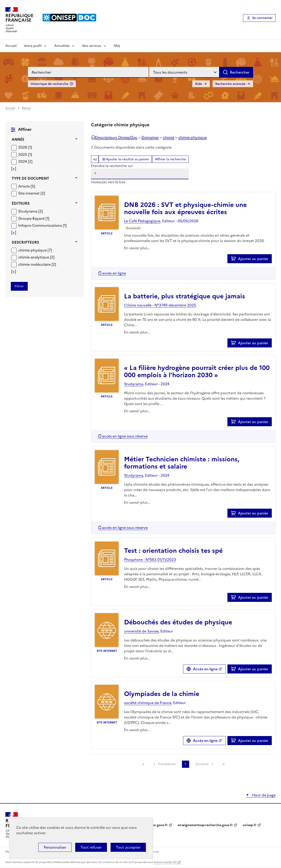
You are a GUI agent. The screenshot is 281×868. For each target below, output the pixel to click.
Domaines (150, 137)
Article (24, 186)
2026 (23, 147)
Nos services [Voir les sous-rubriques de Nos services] (92, 46)
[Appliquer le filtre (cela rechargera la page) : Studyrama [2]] (31, 211)
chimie (169, 137)
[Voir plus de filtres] (14, 169)
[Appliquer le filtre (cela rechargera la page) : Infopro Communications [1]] (42, 225)
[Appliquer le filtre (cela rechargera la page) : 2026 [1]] (25, 147)
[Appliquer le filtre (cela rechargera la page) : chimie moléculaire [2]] (37, 264)
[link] (143, 764)
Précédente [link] (167, 764)
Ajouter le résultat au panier (128, 159)
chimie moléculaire (35, 264)
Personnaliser (55, 847)
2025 (23, 154)
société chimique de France (148, 703)
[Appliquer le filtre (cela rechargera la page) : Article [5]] (27, 186)
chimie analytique (34, 257)
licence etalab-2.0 (165, 862)
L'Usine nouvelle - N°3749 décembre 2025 (160, 305)
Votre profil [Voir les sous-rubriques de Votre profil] (33, 46)
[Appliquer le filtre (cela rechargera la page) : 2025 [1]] (25, 154)
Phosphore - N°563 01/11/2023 (150, 560)
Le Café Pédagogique (142, 221)
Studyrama (28, 211)
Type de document (30, 178)
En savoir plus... (137, 248)
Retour (26, 108)
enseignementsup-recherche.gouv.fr (205, 825)
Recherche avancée (230, 84)
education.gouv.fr (154, 825)
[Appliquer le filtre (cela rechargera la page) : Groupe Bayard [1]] (34, 218)
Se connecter (262, 18)
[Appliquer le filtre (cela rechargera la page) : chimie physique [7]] (35, 250)
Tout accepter (128, 847)
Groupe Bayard (32, 218)
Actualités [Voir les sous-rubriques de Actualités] (62, 46)
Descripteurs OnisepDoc (116, 137)
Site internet (29, 193)
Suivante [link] (202, 764)
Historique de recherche (49, 84)
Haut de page (263, 795)
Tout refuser (91, 847)
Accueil (11, 46)
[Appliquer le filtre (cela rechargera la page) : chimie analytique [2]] (36, 257)
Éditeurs (21, 203)
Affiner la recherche (170, 159)
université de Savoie (141, 631)
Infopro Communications (41, 225)
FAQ (117, 46)
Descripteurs (25, 242)
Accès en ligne (205, 669)
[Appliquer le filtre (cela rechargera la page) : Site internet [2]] (32, 193)
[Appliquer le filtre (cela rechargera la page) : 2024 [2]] (25, 161)
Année (18, 139)
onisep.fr (250, 825)
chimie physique (33, 250)
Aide (198, 84)
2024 (23, 161)
